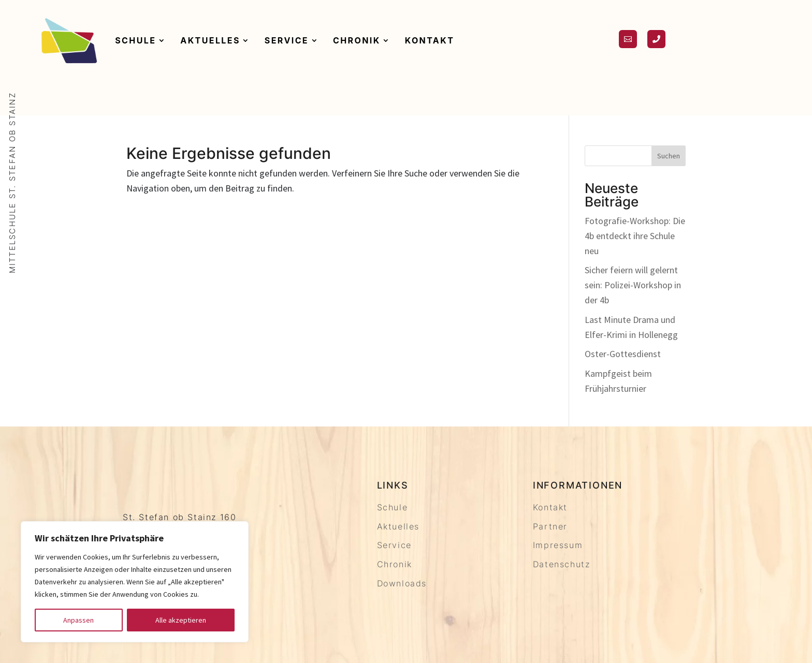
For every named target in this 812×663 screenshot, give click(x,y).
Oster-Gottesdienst (623, 354)
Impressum (558, 545)
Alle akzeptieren (181, 620)
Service (287, 40)
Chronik (357, 40)
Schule (135, 40)
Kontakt (430, 40)
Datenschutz (562, 564)
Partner (550, 526)
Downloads (402, 583)
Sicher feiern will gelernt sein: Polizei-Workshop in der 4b (633, 285)
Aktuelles (210, 40)
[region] (135, 582)
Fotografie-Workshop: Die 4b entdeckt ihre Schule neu (635, 236)
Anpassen (78, 620)
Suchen (669, 156)
